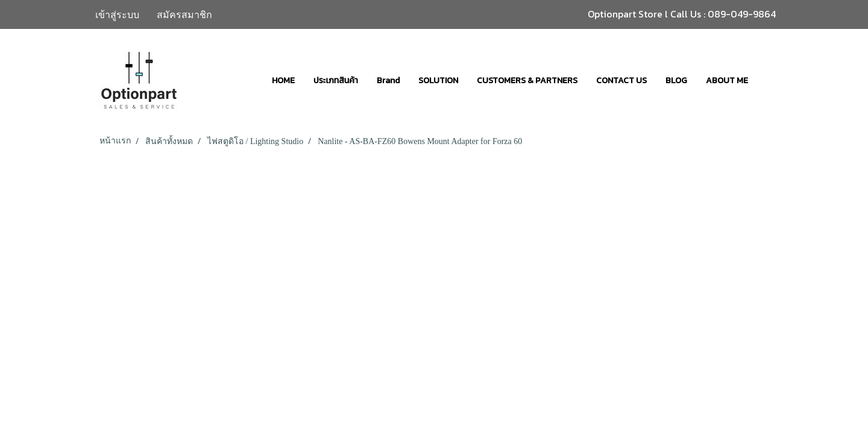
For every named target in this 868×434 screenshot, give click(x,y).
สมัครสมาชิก (184, 14)
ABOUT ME (727, 80)
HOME (283, 80)
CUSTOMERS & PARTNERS (527, 80)
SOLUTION (438, 80)
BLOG (676, 80)
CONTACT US (621, 80)
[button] (768, 80)
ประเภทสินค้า (336, 80)
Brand (388, 80)
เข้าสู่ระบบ (117, 14)
